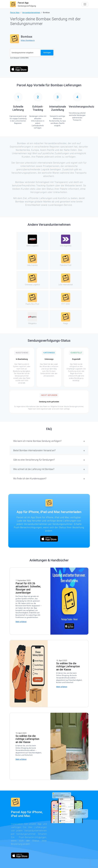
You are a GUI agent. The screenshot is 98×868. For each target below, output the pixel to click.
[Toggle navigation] (85, 4)
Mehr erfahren (21, 622)
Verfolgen (47, 53)
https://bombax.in (28, 40)
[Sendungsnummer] (25, 53)
